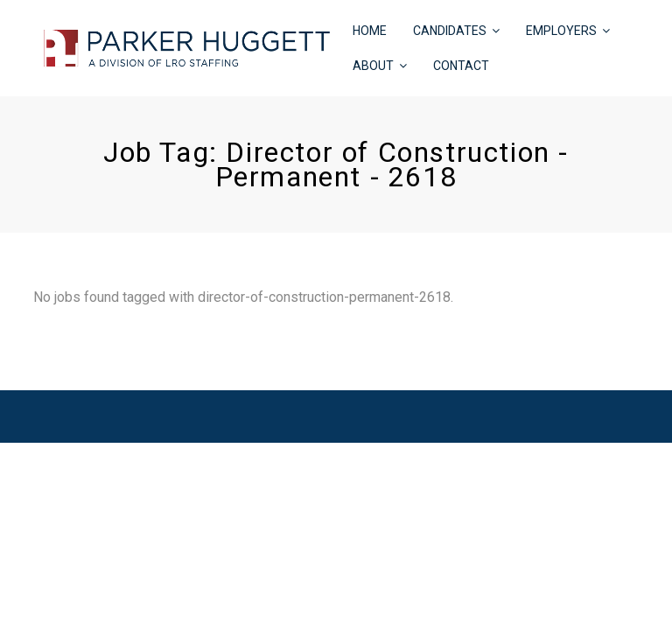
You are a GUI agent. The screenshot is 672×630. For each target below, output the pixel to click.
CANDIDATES (450, 31)
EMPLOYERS (561, 31)
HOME (370, 31)
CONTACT (461, 66)
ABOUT (373, 66)
